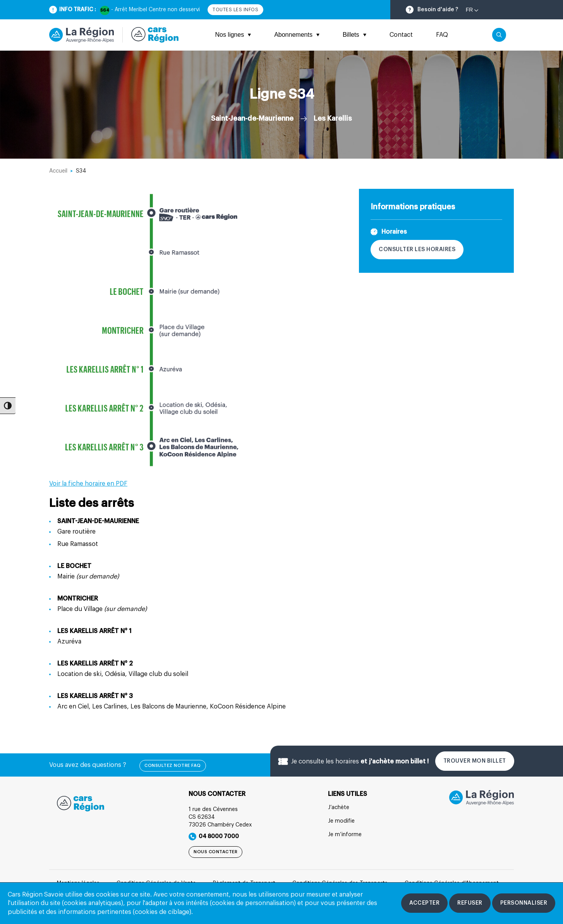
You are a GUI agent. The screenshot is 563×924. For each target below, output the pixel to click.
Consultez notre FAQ (173, 766)
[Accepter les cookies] (424, 903)
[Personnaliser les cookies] (524, 903)
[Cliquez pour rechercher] (499, 35)
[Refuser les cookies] (470, 903)
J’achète (339, 808)
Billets (354, 35)
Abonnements (297, 35)
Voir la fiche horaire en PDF (88, 484)
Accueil (58, 171)
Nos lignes (233, 35)
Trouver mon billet (475, 761)
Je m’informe (345, 835)
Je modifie (341, 821)
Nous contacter (215, 852)
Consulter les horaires (417, 250)
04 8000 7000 (214, 837)
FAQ (442, 35)
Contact (401, 35)
